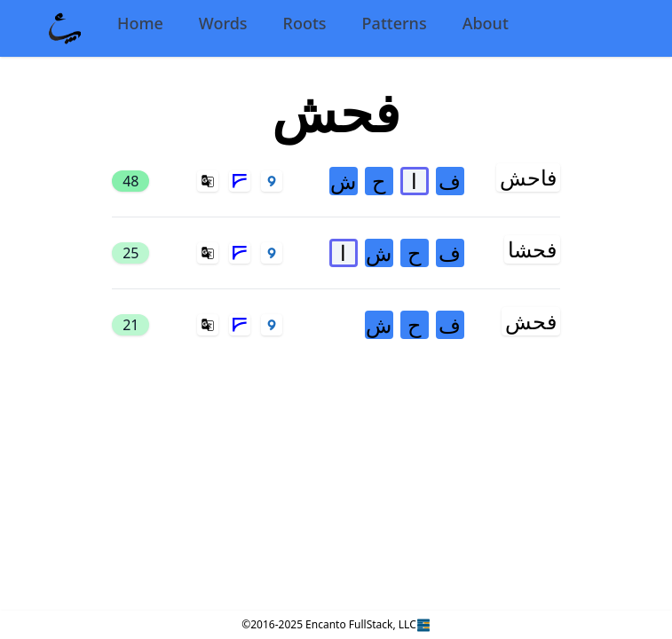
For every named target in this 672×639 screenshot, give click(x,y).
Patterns (395, 23)
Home (140, 23)
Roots (305, 23)
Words (223, 23)
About (486, 23)
